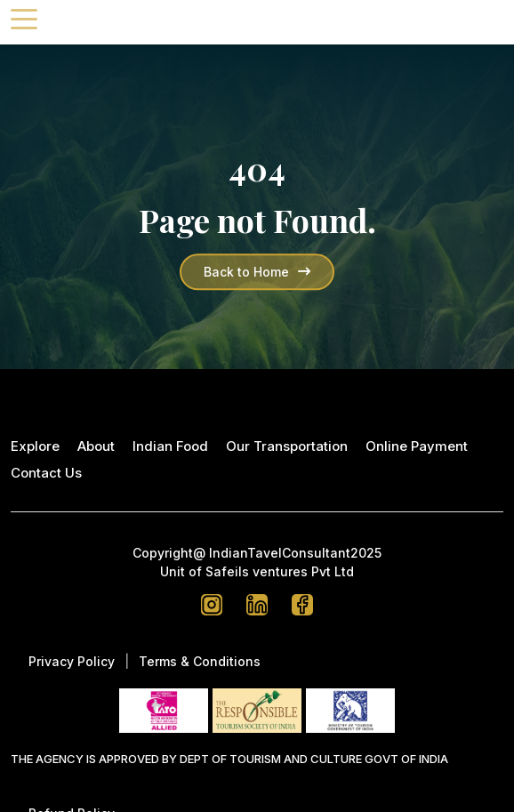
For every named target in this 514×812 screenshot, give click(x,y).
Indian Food (170, 446)
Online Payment (417, 446)
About (96, 446)
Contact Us (46, 473)
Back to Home (257, 272)
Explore (35, 446)
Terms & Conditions (200, 661)
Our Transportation (287, 446)
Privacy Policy (72, 661)
